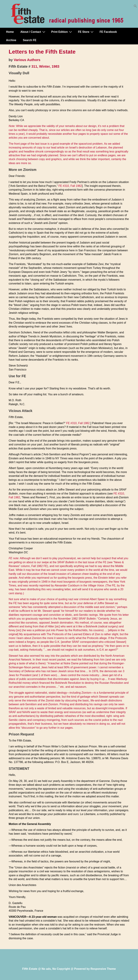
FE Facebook (108, 32)
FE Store (86, 32)
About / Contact (33, 32)
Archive (11, 40)
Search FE (30, 40)
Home (10, 32)
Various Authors (27, 60)
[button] (135, 7)
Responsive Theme (103, 969)
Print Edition (62, 32)
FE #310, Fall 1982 (70, 186)
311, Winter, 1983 (45, 66)
